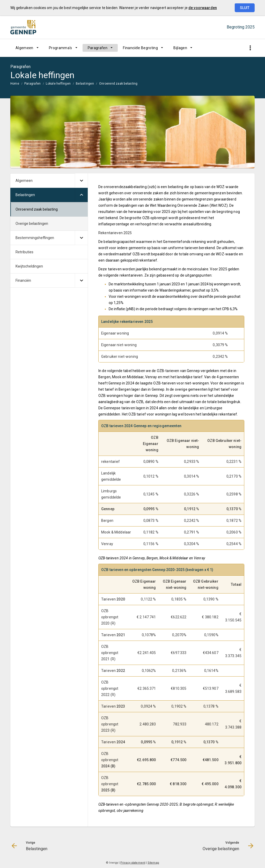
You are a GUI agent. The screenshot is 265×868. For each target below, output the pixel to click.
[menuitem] (27, 48)
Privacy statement (133, 863)
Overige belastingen (32, 224)
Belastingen (85, 84)
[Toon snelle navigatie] (250, 48)
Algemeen (24, 48)
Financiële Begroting (140, 48)
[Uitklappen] (81, 181)
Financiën (23, 280)
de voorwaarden (203, 8)
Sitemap (153, 863)
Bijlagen (180, 48)
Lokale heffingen (58, 84)
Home (15, 84)
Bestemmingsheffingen (35, 238)
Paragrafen (98, 48)
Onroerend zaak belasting (118, 84)
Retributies (24, 252)
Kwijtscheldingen (29, 266)
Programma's (61, 48)
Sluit (245, 8)
